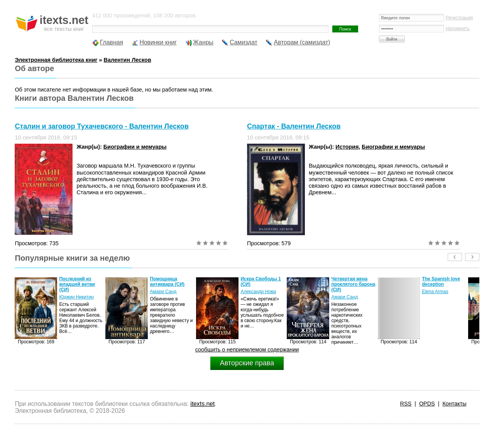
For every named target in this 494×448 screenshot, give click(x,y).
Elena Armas (435, 292)
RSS (406, 404)
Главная (112, 42)
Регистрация (459, 18)
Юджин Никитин (76, 297)
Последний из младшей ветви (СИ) (77, 284)
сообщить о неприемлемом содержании (247, 350)
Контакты (454, 404)
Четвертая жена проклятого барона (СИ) (353, 284)
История (347, 147)
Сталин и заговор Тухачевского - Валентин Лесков (102, 126)
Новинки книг (158, 42)
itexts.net (202, 404)
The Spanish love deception (441, 282)
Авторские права (247, 363)
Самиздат (244, 42)
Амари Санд (163, 292)
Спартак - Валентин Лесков (294, 126)
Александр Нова (258, 292)
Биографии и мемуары (135, 147)
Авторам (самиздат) (302, 42)
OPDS (427, 404)
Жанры (203, 42)
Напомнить (458, 29)
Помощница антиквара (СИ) (167, 282)
